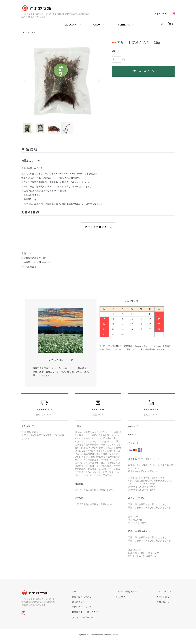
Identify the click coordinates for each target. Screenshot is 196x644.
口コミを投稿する (96, 230)
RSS (129, 600)
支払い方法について (97, 610)
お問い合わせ (166, 605)
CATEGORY (71, 25)
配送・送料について (97, 600)
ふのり (34, 32)
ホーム (24, 32)
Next (98, 80)
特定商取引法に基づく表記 (34, 261)
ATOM (136, 600)
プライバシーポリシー (98, 621)
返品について (28, 256)
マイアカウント (167, 595)
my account (161, 13)
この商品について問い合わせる (36, 265)
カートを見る (166, 600)
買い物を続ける (29, 270)
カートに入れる (143, 71)
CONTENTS (124, 25)
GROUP (97, 25)
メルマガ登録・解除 (136, 595)
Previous (26, 80)
